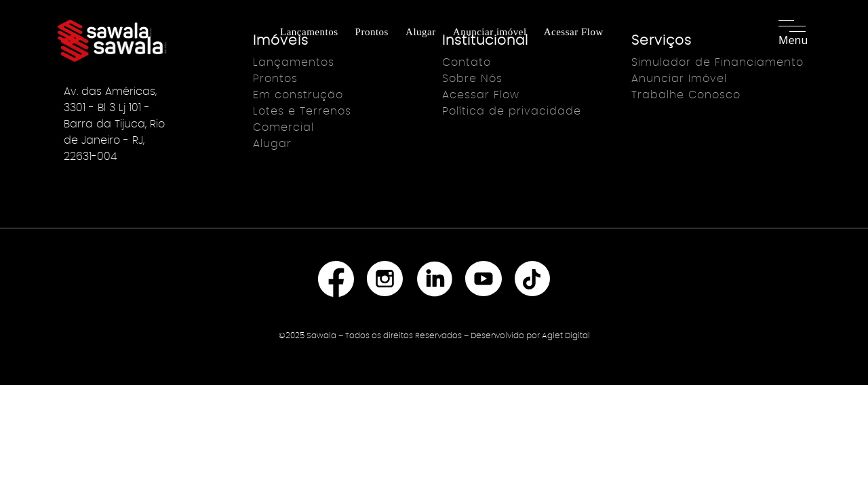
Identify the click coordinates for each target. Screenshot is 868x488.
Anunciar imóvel (490, 32)
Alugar (421, 32)
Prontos (372, 32)
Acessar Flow (574, 32)
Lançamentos (309, 32)
